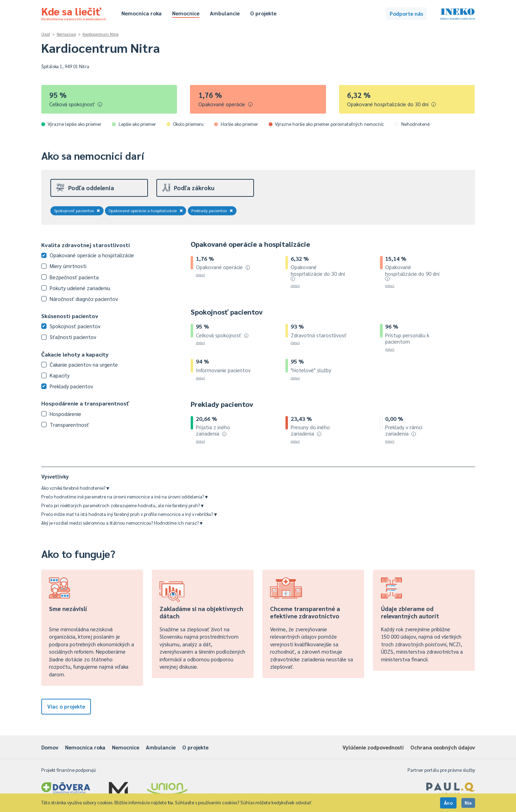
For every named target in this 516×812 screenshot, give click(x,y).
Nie (468, 803)
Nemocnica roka (142, 13)
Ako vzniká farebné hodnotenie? (75, 488)
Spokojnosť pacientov (77, 210)
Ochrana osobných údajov (443, 747)
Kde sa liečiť (73, 13)
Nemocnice (186, 13)
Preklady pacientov (212, 210)
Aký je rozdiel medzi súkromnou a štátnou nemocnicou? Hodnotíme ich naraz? (122, 523)
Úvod (46, 34)
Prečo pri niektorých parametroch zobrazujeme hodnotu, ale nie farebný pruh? (122, 505)
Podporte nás (406, 13)
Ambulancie (225, 13)
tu (170, 802)
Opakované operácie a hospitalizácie (146, 210)
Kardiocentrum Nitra (101, 34)
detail (200, 275)
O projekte (263, 13)
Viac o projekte (66, 706)
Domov (50, 747)
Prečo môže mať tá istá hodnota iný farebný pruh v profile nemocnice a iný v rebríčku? (129, 514)
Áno (448, 803)
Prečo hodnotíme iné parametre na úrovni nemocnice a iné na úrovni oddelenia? (125, 497)
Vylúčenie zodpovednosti (373, 747)
